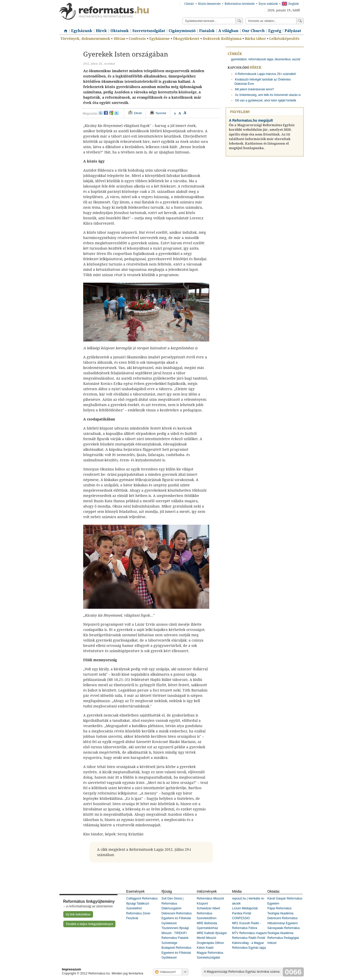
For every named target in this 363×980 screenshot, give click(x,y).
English (290, 4)
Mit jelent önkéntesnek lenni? (254, 89)
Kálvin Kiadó (205, 948)
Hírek (101, 31)
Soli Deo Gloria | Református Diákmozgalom (173, 903)
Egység (275, 31)
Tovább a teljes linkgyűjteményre (89, 924)
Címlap (64, 29)
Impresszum (72, 969)
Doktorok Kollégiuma (222, 39)
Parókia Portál (242, 913)
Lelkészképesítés (284, 39)
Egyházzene (159, 39)
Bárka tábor (255, 39)
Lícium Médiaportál (245, 908)
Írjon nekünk (268, 4)
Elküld (138, 113)
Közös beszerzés (209, 4)
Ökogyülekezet (186, 39)
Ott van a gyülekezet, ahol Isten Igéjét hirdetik (266, 100)
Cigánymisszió (182, 31)
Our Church (253, 31)
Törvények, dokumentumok (85, 39)
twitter (116, 113)
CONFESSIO (241, 918)
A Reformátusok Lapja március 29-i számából (265, 74)
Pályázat (293, 31)
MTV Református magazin (250, 933)
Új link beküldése (78, 914)
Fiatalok (207, 31)
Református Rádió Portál (249, 938)
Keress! (300, 21)
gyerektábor (239, 59)
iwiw (101, 113)
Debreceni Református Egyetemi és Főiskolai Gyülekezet (177, 918)
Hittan (120, 39)
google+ (111, 113)
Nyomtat (161, 113)
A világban (228, 31)
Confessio (137, 39)
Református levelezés (240, 4)
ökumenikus (283, 59)
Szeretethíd (134, 908)
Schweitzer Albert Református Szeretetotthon (209, 913)
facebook (106, 113)
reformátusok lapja (261, 59)
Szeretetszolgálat (149, 31)
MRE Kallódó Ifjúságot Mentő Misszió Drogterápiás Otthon (212, 938)
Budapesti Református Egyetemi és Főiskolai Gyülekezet (177, 953)
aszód (296, 59)
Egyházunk (82, 31)
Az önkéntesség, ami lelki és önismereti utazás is (268, 95)
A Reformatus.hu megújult (251, 120)
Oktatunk (120, 31)
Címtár (189, 4)
